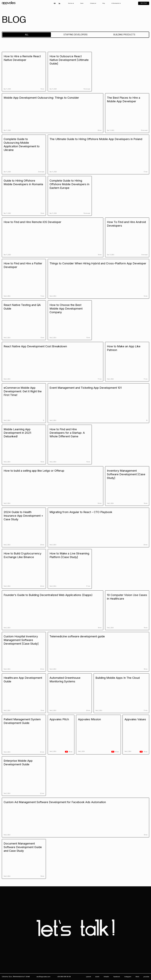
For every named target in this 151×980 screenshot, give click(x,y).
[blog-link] (24, 72)
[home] (9, 3)
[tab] (27, 35)
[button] (71, 3)
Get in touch (144, 3)
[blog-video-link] (61, 735)
